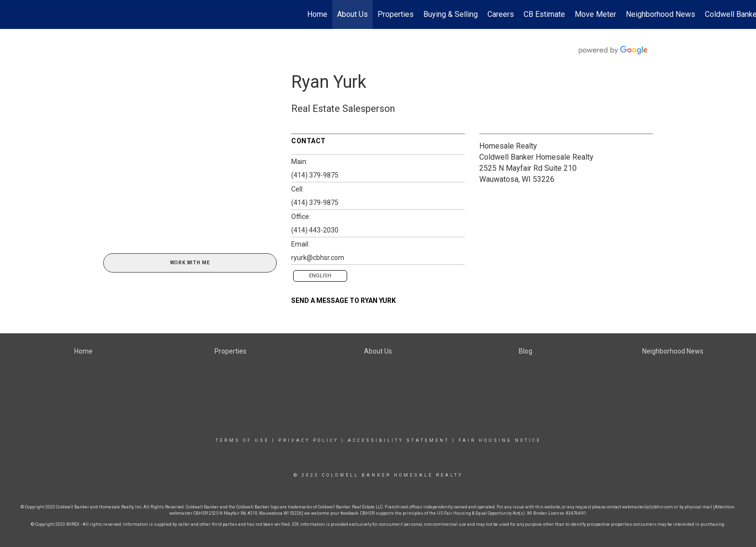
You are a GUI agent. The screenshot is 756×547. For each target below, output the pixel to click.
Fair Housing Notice (500, 440)
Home (317, 14)
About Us (352, 14)
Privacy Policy (308, 440)
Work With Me (190, 263)
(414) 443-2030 (315, 230)
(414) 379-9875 (315, 175)
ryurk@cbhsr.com (318, 258)
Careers (501, 14)
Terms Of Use (242, 440)
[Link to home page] (12, 14)
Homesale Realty (508, 146)
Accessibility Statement (398, 440)
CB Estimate (544, 14)
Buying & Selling (451, 14)
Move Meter (595, 14)
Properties (396, 14)
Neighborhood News (661, 14)
